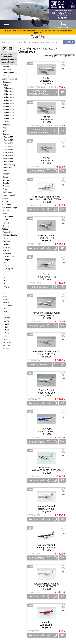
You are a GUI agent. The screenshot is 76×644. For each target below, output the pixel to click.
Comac (6, 171)
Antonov (6, 125)
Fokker (6, 189)
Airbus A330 (9, 109)
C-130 (6, 250)
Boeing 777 (8, 159)
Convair (6, 177)
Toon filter (38, 36)
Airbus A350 (9, 116)
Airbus (6, 85)
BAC (5, 131)
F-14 (6, 278)
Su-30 (7, 333)
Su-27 (7, 330)
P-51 (6, 315)
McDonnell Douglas (11, 208)
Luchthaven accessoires (11, 79)
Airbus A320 (9, 103)
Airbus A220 (9, 88)
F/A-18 (7, 287)
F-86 (6, 296)
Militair (5, 229)
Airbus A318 (9, 97)
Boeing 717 (8, 140)
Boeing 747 (8, 149)
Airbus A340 (9, 113)
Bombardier (8, 168)
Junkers (6, 201)
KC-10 (6, 302)
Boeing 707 (8, 137)
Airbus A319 (9, 100)
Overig (6, 76)
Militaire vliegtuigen (11, 235)
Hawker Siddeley (10, 195)
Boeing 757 (8, 152)
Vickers (6, 223)
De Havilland (8, 180)
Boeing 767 (8, 155)
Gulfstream (7, 192)
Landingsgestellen (10, 73)
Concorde (7, 174)
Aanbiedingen (6, 54)
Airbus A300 (9, 91)
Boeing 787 (8, 162)
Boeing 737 (8, 146)
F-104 (6, 299)
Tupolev (6, 211)
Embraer (6, 186)
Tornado (7, 342)
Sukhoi (6, 220)
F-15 (6, 281)
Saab (5, 214)
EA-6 (6, 263)
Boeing (6, 134)
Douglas (6, 183)
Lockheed (7, 204)
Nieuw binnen (6, 57)
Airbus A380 (9, 119)
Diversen (6, 67)
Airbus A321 (9, 106)
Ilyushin (6, 198)
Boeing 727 (8, 143)
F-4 (5, 272)
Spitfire (7, 318)
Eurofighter (8, 269)
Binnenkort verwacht (8, 59)
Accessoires (8, 232)
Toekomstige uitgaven (8, 62)
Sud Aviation (8, 217)
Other (7, 336)
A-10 (6, 238)
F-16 (6, 284)
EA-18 (6, 266)
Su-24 (7, 327)
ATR (5, 128)
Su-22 (7, 324)
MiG (6, 309)
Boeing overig (9, 165)
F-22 (6, 290)
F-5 (5, 275)
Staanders (7, 70)
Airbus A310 (9, 94)
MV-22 (7, 312)
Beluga (7, 122)
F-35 (6, 293)
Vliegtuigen (7, 82)
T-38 (6, 339)
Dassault (7, 253)
